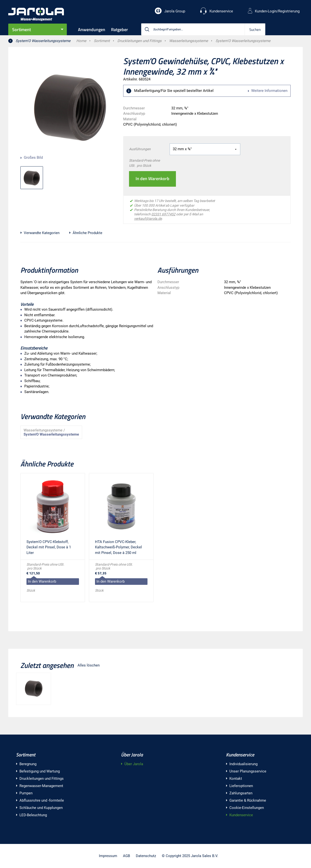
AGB (126, 856)
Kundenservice (240, 755)
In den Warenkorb (152, 179)
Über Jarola (132, 755)
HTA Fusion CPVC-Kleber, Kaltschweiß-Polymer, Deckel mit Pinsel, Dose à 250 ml (118, 547)
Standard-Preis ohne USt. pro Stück (144, 163)
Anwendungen (92, 30)
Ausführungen (140, 149)
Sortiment (22, 30)
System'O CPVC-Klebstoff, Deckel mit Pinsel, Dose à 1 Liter (49, 547)
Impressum (108, 856)
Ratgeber (120, 30)
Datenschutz (146, 856)
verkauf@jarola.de (148, 219)
